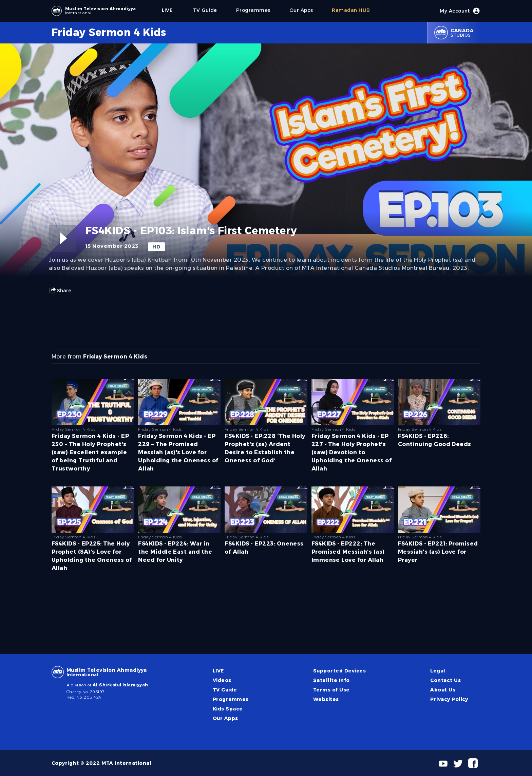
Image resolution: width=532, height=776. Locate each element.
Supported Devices (339, 671)
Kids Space (228, 709)
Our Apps (225, 718)
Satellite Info (331, 680)
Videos (222, 680)
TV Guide (225, 690)
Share (60, 291)
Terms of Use (331, 690)
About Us (443, 690)
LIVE (218, 671)
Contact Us (445, 680)
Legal (438, 671)
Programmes (231, 699)
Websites (326, 699)
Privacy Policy (449, 699)
